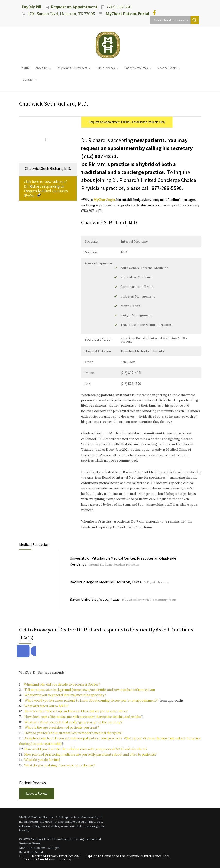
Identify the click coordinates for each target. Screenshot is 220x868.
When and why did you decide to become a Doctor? (62, 684)
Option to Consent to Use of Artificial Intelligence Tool (128, 856)
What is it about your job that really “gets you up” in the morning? (73, 722)
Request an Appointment (74, 7)
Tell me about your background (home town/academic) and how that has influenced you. (90, 690)
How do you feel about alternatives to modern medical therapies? (73, 733)
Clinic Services (106, 68)
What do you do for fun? (42, 760)
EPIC (23, 856)
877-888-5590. (167, 188)
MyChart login (104, 200)
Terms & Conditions (39, 859)
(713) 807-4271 (99, 156)
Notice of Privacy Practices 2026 (57, 856)
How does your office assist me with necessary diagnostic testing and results (83, 717)
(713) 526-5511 (120, 7)
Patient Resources (136, 68)
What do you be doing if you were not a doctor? (60, 765)
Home (25, 67)
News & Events (167, 68)
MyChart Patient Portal (127, 14)
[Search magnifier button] (195, 20)
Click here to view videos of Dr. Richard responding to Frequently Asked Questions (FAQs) (46, 189)
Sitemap (66, 859)
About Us (41, 68)
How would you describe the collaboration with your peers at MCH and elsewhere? (86, 749)
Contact (28, 80)
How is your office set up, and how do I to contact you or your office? (76, 711)
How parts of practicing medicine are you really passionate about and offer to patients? (90, 754)
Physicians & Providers (72, 68)
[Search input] (171, 20)
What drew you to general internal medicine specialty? (65, 695)
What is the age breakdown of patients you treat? (62, 728)
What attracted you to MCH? (46, 706)
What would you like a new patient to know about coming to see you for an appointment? (91, 700)
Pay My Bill (31, 7)
